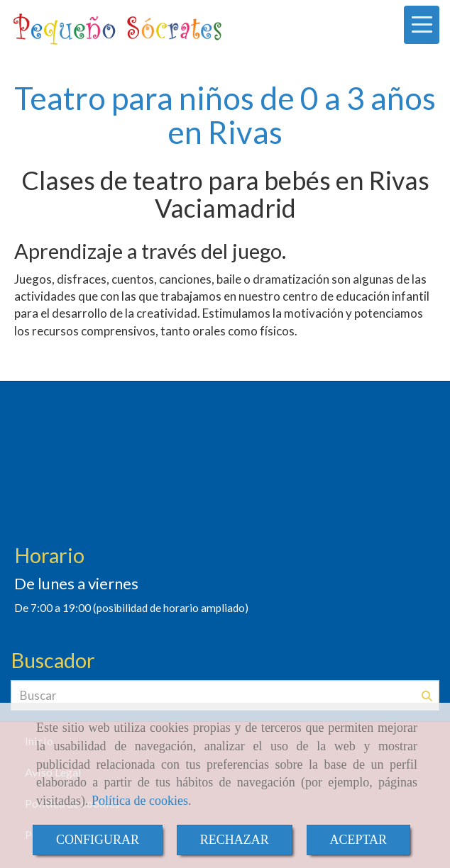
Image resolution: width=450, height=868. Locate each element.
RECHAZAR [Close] (235, 840)
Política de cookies (140, 801)
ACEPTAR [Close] (359, 840)
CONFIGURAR (98, 840)
